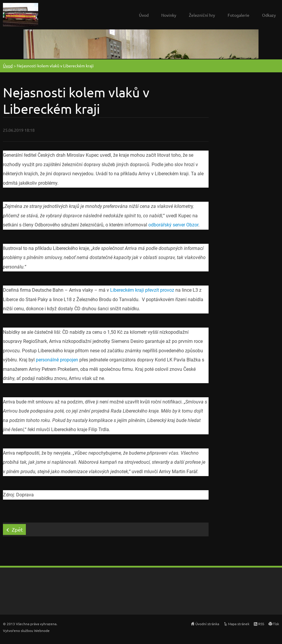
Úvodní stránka (207, 624)
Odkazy (269, 15)
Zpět (17, 529)
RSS (261, 624)
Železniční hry (202, 15)
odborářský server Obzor (173, 225)
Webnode (42, 630)
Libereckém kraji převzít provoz (142, 290)
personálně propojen (57, 360)
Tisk (276, 624)
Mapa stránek (239, 624)
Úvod (144, 15)
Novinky (169, 15)
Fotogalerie (239, 15)
